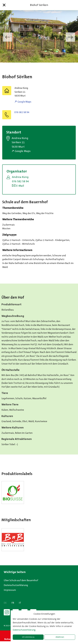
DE (5, 603)
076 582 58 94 (22, 112)
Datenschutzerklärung (16, 585)
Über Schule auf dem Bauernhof (21, 580)
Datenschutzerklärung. (24, 630)
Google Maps (24, 102)
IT (20, 603)
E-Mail (20, 186)
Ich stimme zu (28, 637)
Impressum (10, 590)
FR (13, 603)
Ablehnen (60, 637)
